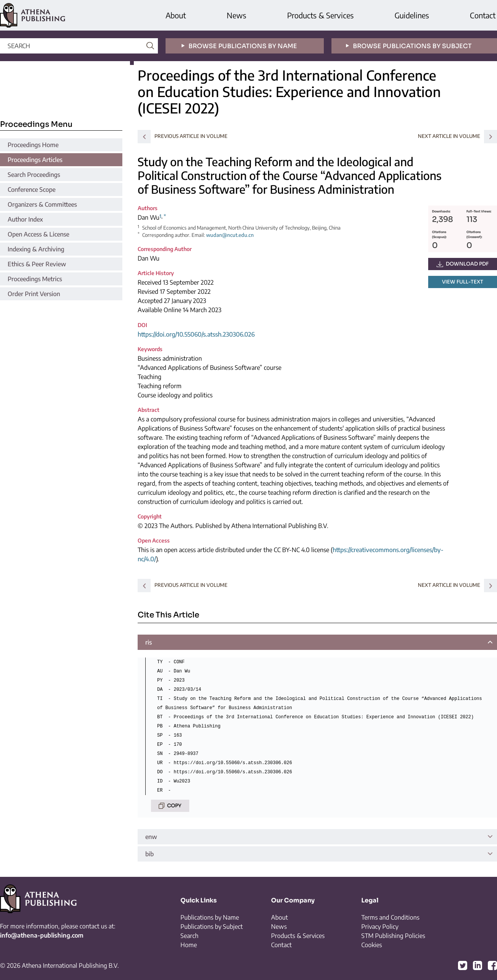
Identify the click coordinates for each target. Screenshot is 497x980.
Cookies (372, 945)
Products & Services (320, 15)
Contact (483, 15)
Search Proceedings (34, 175)
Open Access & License (38, 234)
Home (189, 945)
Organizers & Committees (42, 204)
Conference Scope (32, 190)
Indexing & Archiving (36, 249)
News (236, 15)
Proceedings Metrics (35, 279)
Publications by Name (210, 917)
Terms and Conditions (390, 917)
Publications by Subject (212, 927)
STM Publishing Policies (393, 936)
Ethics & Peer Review (37, 264)
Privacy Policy (380, 927)
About (176, 15)
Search (189, 936)
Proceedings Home (33, 145)
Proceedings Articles (35, 160)
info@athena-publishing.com (42, 935)
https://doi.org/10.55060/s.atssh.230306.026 (196, 334)
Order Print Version (34, 294)
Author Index (25, 219)
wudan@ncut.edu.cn (230, 235)
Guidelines (412, 15)
